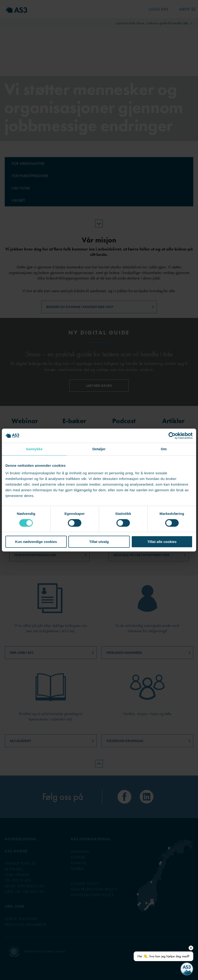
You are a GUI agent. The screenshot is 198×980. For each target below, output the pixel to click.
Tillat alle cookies (162, 542)
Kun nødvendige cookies (36, 542)
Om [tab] (164, 449)
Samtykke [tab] (34, 449)
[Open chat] (187, 969)
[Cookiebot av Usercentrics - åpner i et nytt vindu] (172, 436)
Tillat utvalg (99, 542)
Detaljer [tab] (99, 449)
